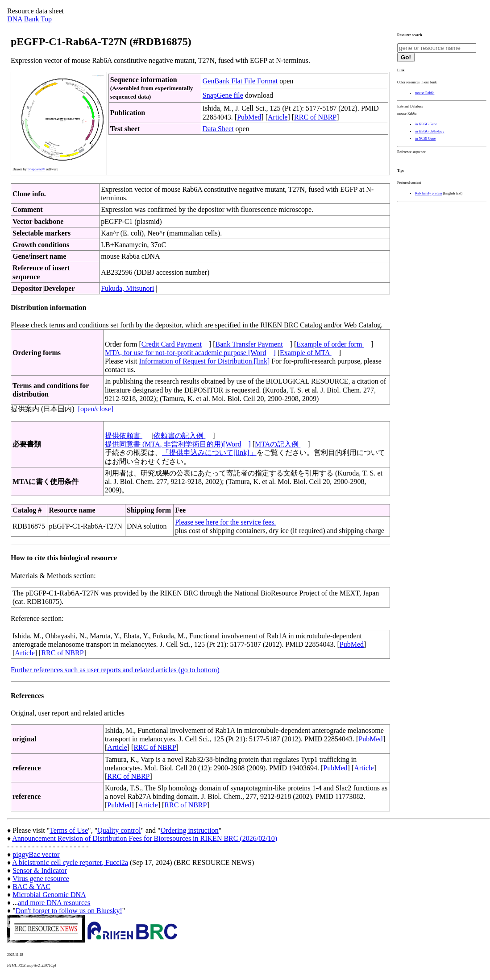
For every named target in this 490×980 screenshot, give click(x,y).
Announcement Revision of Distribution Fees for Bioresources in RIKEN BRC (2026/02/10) (145, 838)
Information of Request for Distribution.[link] (204, 361)
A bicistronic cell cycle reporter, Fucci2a (70, 862)
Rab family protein (428, 193)
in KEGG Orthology (430, 131)
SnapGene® (36, 169)
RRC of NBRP (315, 117)
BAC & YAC (31, 887)
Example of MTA (306, 353)
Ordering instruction (190, 830)
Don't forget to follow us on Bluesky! (69, 911)
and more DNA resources (54, 903)
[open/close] (96, 409)
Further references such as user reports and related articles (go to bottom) (115, 670)
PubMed (249, 117)
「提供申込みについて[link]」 (209, 453)
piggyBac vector (36, 854)
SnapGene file (223, 95)
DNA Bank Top (29, 19)
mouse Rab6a (425, 93)
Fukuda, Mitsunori (127, 288)
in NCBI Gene (425, 139)
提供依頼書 (124, 436)
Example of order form (330, 344)
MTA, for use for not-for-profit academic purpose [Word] (190, 353)
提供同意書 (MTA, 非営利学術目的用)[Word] (178, 444)
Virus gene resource (41, 879)
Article (278, 117)
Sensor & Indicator (40, 870)
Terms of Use (69, 830)
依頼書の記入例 (179, 436)
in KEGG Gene (426, 124)
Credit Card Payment (172, 344)
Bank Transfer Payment (249, 344)
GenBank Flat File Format (240, 81)
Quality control (119, 830)
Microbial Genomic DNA (49, 895)
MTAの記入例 (278, 444)
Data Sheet (218, 129)
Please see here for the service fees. (225, 522)
